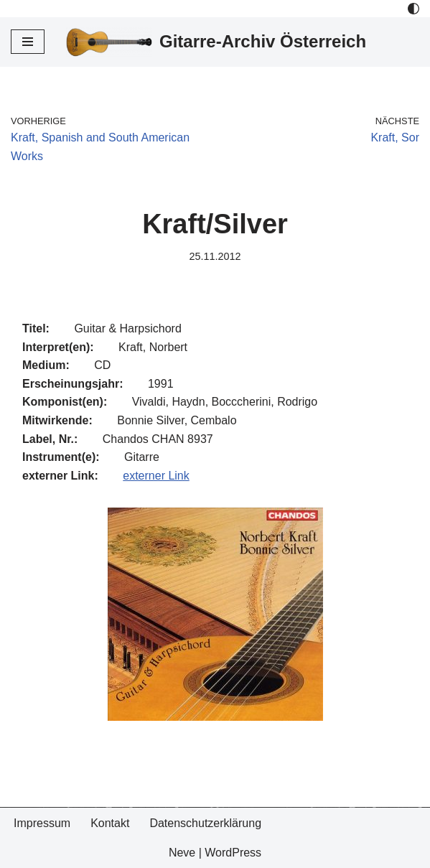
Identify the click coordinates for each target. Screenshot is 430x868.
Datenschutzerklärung (205, 823)
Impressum (42, 823)
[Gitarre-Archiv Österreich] (216, 42)
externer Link (156, 476)
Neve (182, 853)
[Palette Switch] (413, 9)
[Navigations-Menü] (28, 42)
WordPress (233, 853)
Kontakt (110, 823)
